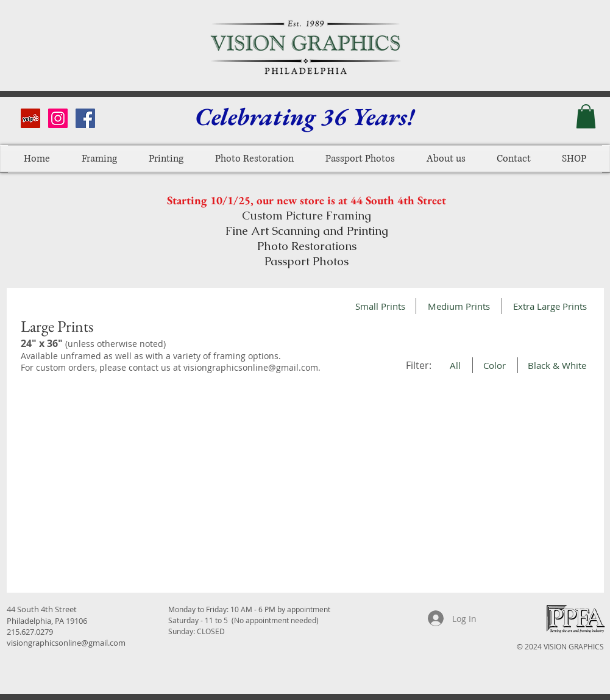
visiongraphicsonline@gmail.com (251, 367)
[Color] (495, 365)
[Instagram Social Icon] (58, 118)
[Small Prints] (381, 306)
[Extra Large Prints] (550, 306)
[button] (586, 116)
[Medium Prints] (459, 306)
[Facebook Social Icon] (85, 118)
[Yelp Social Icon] (30, 118)
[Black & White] (557, 365)
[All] (456, 365)
